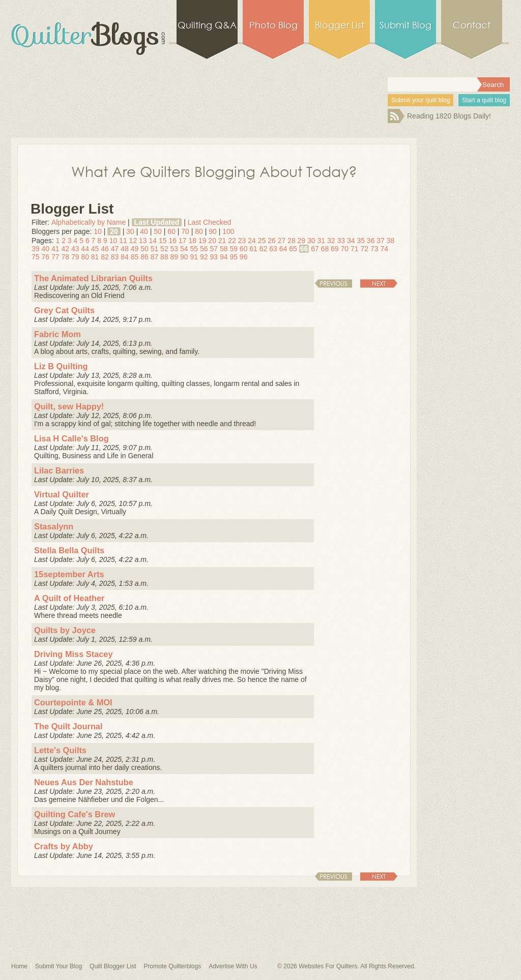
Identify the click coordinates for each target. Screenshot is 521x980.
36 (371, 241)
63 (273, 249)
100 (228, 231)
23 (242, 241)
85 (135, 257)
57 (214, 249)
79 (75, 257)
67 (315, 249)
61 (253, 249)
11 (123, 241)
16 (172, 241)
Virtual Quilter (62, 494)
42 (65, 249)
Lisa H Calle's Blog (71, 438)
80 (199, 231)
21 (222, 241)
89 (175, 257)
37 (381, 241)
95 (234, 257)
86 (144, 257)
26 (272, 241)
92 (204, 257)
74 (384, 249)
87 (155, 257)
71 (355, 249)
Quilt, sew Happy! (69, 406)
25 (262, 241)
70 (185, 231)
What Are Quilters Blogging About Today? (214, 171)
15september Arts (69, 574)
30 (130, 231)
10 (98, 231)
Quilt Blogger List (113, 966)
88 (164, 257)
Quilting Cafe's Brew (75, 814)
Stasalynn (54, 526)
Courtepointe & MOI (73, 702)
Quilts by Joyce (65, 630)
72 (364, 249)
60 (171, 231)
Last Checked (210, 222)
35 (361, 241)
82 (105, 257)
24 (252, 241)
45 (95, 249)
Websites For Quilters (328, 966)
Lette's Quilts (60, 750)
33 (341, 241)
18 (192, 241)
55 (194, 249)
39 (36, 249)
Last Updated (157, 222)
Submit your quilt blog (421, 100)
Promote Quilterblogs (172, 966)
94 (224, 257)
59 (234, 249)
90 (213, 231)
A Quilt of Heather (69, 598)
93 (214, 257)
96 (244, 257)
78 (65, 257)
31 (322, 241)
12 (133, 241)
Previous (334, 284)
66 (304, 249)
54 (184, 249)
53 (175, 249)
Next (379, 284)
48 (125, 249)
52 (164, 249)
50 (158, 231)
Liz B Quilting (61, 366)
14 (153, 241)
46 (105, 249)
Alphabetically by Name (89, 222)
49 (135, 249)
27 (282, 241)
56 (204, 249)
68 (325, 249)
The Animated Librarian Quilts (93, 278)
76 (45, 257)
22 (232, 241)
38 (391, 241)
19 (202, 241)
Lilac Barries (59, 470)
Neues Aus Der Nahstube (84, 782)
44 (85, 249)
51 (155, 249)
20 (114, 231)
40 (144, 231)
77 (55, 257)
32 (331, 241)
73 (374, 249)
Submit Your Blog (59, 966)
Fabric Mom (57, 334)
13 (143, 241)
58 (224, 249)
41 (55, 249)
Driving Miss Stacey (74, 654)
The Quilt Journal (68, 726)
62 (264, 249)
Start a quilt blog (484, 100)
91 (194, 257)
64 (283, 249)
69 (335, 249)
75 (36, 257)
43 (75, 249)
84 (125, 257)
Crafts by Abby (64, 846)
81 (95, 257)
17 (183, 241)
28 (292, 241)
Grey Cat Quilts (64, 310)
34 (351, 241)
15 (163, 241)
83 (115, 257)
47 (115, 249)
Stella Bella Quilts (69, 550)
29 (302, 241)
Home (19, 966)
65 (293, 249)
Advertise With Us (233, 966)
